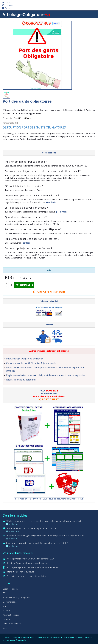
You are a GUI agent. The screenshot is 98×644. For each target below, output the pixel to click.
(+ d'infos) (52, 202)
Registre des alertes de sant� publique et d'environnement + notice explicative (46, 375)
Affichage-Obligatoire (26, 15)
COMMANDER (24, 285)
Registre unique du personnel (21, 380)
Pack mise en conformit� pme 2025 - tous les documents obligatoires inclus (49, 499)
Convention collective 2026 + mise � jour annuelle (31, 363)
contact (26, 243)
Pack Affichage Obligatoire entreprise (25, 359)
